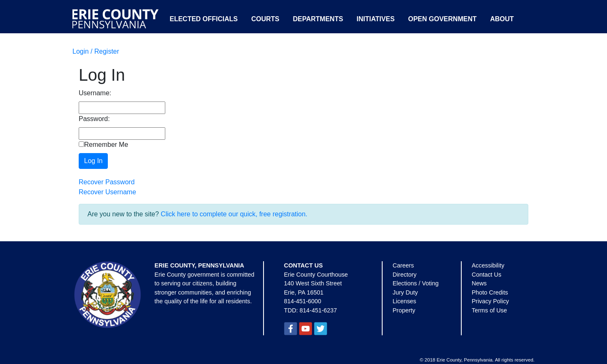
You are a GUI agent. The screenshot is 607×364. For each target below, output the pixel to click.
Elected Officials (204, 19)
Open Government (442, 19)
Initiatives (376, 19)
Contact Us (486, 275)
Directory (405, 275)
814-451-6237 (318, 310)
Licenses (404, 301)
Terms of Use (489, 310)
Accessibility (488, 265)
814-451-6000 (303, 301)
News (479, 283)
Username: (95, 93)
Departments (318, 19)
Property (404, 310)
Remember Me (103, 145)
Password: (94, 119)
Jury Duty (405, 292)
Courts (265, 19)
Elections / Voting (415, 283)
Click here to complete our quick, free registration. (234, 214)
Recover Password (107, 182)
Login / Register (96, 51)
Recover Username (107, 192)
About (502, 19)
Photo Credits (490, 292)
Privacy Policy (490, 301)
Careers (403, 265)
